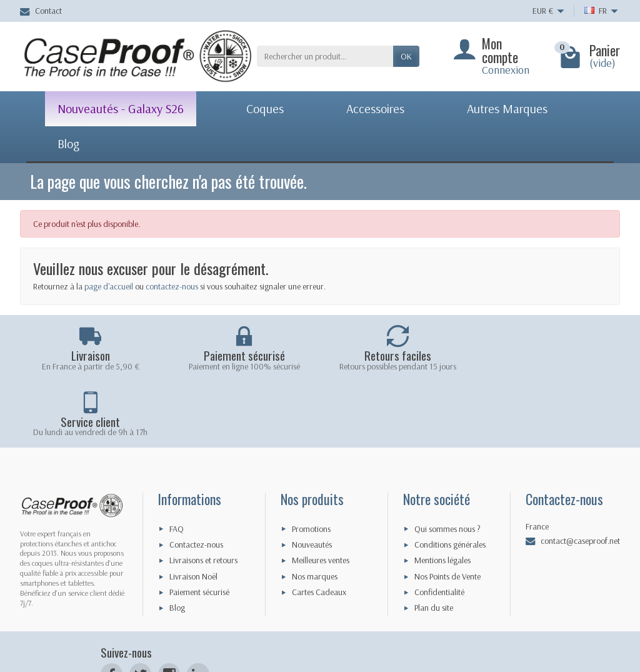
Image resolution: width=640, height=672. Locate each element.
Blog (177, 546)
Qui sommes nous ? (447, 466)
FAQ (177, 466)
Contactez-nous (196, 483)
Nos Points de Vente (447, 514)
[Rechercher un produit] (325, 56)
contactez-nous (172, 286)
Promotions (311, 466)
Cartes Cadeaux (319, 530)
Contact (41, 11)
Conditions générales (450, 483)
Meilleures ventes (321, 498)
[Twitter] (140, 612)
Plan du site (434, 546)
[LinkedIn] (198, 612)
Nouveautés (312, 483)
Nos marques (315, 514)
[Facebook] (112, 612)
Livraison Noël (193, 514)
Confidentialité (439, 530)
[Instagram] (169, 612)
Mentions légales (442, 498)
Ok (406, 56)
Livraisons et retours (203, 498)
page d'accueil (109, 286)
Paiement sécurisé (199, 530)
